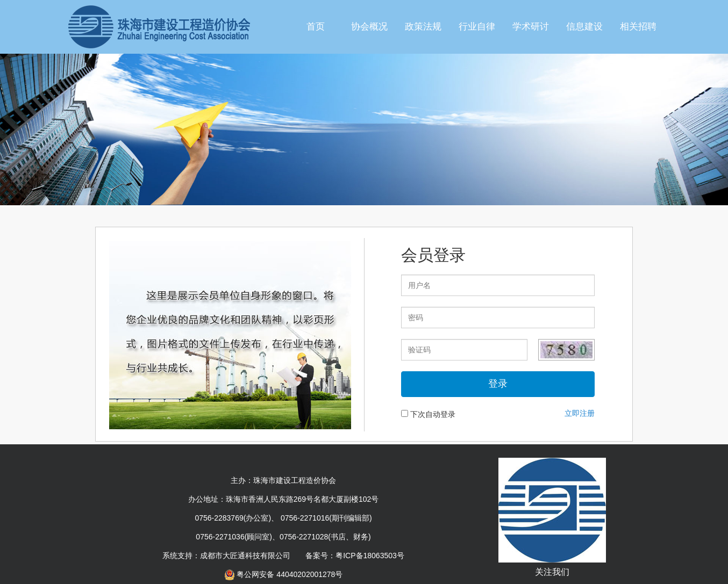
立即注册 (580, 413)
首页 (316, 27)
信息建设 (584, 27)
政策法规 (423, 27)
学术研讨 (531, 27)
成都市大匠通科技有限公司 (245, 556)
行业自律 (477, 27)
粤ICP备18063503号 (370, 556)
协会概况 (369, 27)
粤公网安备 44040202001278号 (284, 574)
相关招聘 (638, 27)
